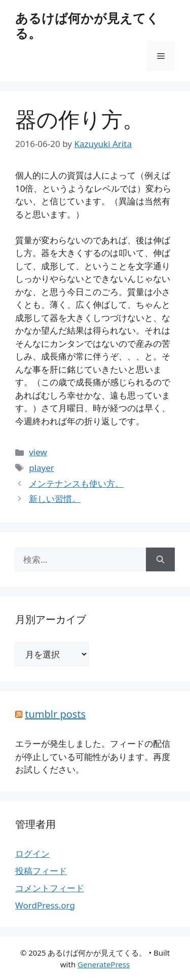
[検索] (160, 560)
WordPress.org (45, 905)
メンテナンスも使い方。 (76, 483)
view (38, 452)
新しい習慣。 (55, 499)
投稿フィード (41, 871)
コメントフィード (50, 888)
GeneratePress (104, 964)
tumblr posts (55, 714)
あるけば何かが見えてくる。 (87, 25)
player (42, 468)
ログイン (32, 854)
